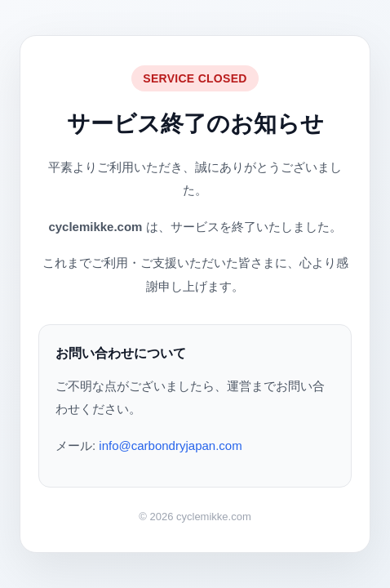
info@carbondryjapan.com (170, 445)
